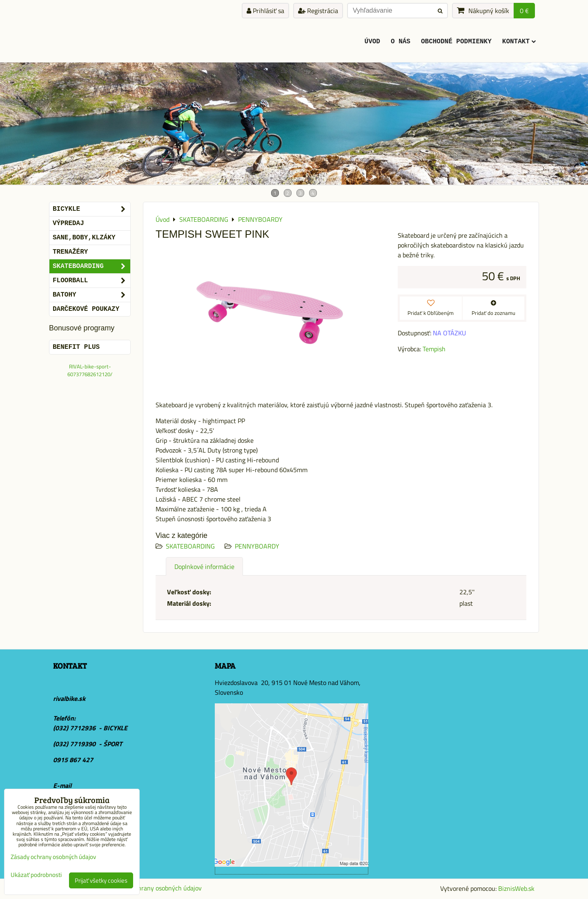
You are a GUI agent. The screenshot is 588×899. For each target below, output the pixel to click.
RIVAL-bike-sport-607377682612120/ (90, 370)
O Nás (401, 42)
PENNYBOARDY (257, 546)
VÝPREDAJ (68, 223)
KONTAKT (519, 42)
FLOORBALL (91, 281)
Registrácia (318, 11)
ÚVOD (372, 42)
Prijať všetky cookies (101, 880)
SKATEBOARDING (190, 546)
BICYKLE (91, 209)
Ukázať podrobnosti (36, 875)
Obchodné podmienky (456, 42)
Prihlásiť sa (265, 11)
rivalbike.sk (69, 698)
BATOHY (91, 295)
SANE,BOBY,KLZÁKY (84, 238)
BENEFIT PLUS (76, 347)
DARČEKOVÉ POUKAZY (86, 309)
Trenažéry (70, 252)
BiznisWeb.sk (516, 888)
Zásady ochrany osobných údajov (156, 888)
